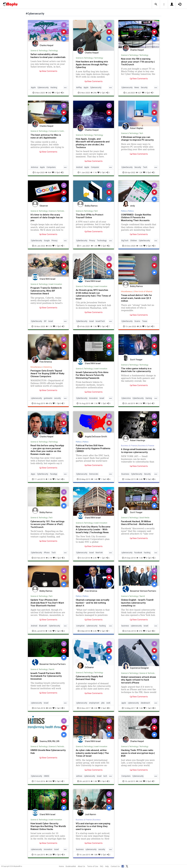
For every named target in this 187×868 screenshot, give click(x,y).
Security (144, 87)
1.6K (94, 245)
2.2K (94, 633)
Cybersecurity (43, 87)
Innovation (93, 398)
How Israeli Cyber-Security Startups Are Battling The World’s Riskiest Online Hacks (46, 828)
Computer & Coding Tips (59, 131)
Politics (124, 211)
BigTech (125, 240)
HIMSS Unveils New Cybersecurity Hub (41, 753)
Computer (95, 167)
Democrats (94, 473)
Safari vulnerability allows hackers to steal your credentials (44, 57)
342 (48, 92)
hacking (147, 554)
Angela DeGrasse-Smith (96, 436)
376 (139, 633)
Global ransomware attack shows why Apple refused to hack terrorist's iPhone (136, 681)
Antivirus (35, 167)
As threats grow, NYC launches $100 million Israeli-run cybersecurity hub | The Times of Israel (93, 294)
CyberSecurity (127, 167)
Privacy (54, 240)
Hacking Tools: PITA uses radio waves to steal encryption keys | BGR (139, 754)
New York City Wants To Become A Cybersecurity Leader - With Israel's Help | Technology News (93, 530)
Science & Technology (39, 51)
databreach (145, 704)
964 (48, 172)
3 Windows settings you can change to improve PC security (138, 138)
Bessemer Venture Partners (143, 593)
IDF (45, 321)
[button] (156, 4)
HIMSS (46, 777)
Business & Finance (129, 445)
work (108, 704)
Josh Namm (90, 816)
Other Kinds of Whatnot (144, 291)
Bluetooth (43, 627)
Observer (44, 206)
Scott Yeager (136, 359)
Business (125, 473)
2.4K (139, 479)
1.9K (94, 326)
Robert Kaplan (137, 128)
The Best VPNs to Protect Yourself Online (90, 216)
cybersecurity (36, 398)
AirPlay (79, 87)
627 (138, 92)
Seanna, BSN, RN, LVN (49, 743)
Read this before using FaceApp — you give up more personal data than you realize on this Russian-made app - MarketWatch (48, 450)
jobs (103, 704)
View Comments (48, 74)
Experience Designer (139, 670)
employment (94, 704)
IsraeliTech (100, 321)
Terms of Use (93, 866)
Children (134, 240)
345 (49, 710)
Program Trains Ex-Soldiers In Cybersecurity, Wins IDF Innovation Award (47, 290)
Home (61, 866)
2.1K (49, 560)
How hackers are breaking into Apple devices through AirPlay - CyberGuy (93, 64)
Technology (54, 51)
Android (79, 167)
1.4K (94, 479)
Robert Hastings (138, 440)
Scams (137, 321)
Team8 (142, 598)
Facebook (138, 554)
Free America (46, 361)
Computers (51, 167)
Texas (145, 321)
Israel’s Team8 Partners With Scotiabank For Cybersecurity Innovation (47, 678)
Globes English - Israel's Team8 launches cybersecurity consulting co (138, 604)
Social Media (145, 517)
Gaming (149, 398)
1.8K (49, 633)
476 (49, 403)
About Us (81, 866)
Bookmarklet (71, 866)
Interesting (48, 366)
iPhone (47, 554)
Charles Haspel (46, 45)
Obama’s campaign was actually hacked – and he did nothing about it (93, 604)
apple (124, 704)
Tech (141, 133)
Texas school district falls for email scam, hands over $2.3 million (137, 298)
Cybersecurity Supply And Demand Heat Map (90, 679)
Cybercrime (126, 398)
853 (49, 245)
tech (105, 777)
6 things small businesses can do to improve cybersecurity (137, 450)
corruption (80, 627)
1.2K (139, 172)
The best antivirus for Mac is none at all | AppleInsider (46, 136)
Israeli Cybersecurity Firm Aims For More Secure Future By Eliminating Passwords (93, 375)
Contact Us (115, 866)
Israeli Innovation (56, 284)
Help (107, 866)
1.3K (49, 479)
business (125, 627)
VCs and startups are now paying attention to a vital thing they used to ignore (93, 828)
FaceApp (54, 473)
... (65, 87)
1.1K (94, 172)
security (57, 398)
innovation (48, 851)
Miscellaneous (127, 291)
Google (47, 240)
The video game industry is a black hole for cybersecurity (137, 369)
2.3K (94, 560)
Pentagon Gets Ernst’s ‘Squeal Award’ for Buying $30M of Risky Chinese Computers (48, 373)
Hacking (54, 87)
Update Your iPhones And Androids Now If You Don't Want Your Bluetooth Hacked (48, 604)
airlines (79, 777)
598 (49, 783)
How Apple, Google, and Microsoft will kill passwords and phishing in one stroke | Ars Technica (93, 143)
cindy (132, 206)
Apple (33, 87)
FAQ (102, 866)
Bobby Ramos (91, 206)
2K (139, 326)
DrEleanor (89, 669)
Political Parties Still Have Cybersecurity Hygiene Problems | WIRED (93, 448)
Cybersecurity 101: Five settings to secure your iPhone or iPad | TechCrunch (48, 523)
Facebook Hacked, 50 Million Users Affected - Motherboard (138, 522)
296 (94, 92)
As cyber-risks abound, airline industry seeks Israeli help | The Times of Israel (93, 754)
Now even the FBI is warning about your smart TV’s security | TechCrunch (138, 61)
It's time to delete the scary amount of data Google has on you (47, 217)
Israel (51, 321)
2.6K (139, 783)
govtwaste (48, 398)
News (137, 87)
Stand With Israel (47, 279)
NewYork (99, 554)
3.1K (139, 403)
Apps (33, 473)
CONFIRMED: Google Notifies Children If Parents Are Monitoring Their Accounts (137, 217)
